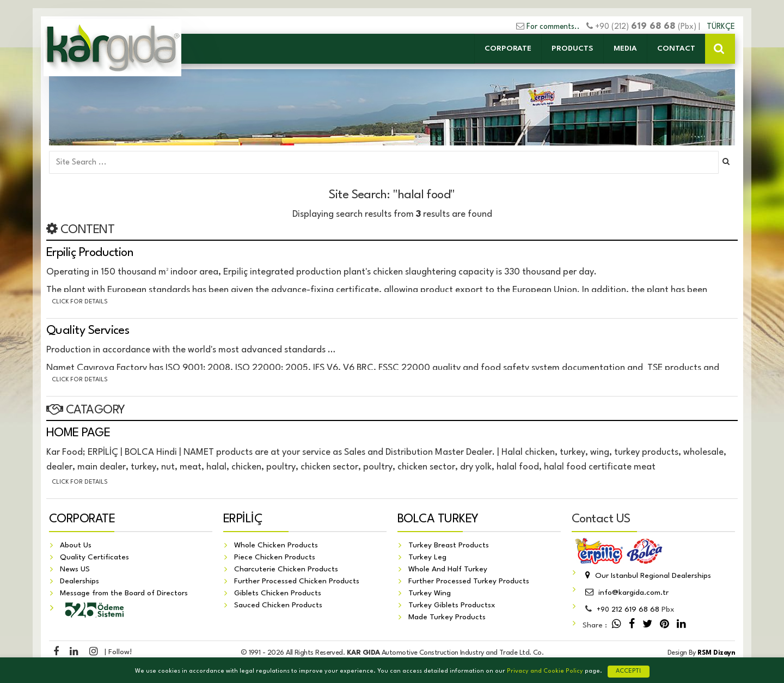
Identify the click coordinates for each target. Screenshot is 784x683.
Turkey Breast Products (449, 545)
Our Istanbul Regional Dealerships (647, 576)
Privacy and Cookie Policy (545, 671)
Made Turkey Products (447, 617)
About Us (76, 545)
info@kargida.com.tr (626, 593)
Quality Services (88, 331)
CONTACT (676, 48)
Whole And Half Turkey (448, 569)
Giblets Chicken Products (278, 593)
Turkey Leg (427, 557)
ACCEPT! (629, 671)
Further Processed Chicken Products (297, 581)
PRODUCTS (572, 48)
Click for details (80, 302)
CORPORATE (508, 48)
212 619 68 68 (628, 609)
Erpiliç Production (90, 253)
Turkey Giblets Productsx (452, 605)
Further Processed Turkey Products (469, 581)
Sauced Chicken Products (278, 605)
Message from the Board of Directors (124, 593)
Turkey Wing (430, 593)
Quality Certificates (94, 557)
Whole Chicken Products (276, 545)
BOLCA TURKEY (438, 519)
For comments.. (553, 27)
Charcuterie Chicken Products (286, 569)
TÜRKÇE (721, 27)
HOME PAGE (78, 433)
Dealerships (79, 581)
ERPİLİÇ (243, 519)
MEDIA (625, 48)
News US (75, 569)
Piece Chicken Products (275, 557)
